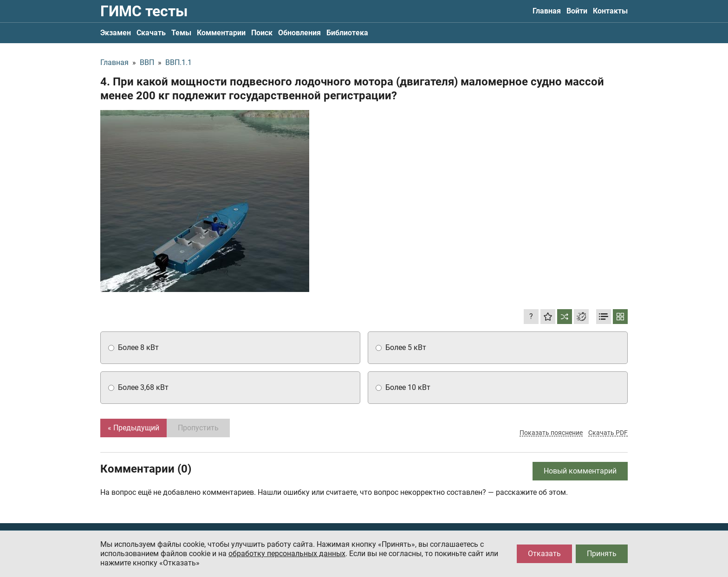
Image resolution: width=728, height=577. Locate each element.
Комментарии (221, 33)
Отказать (544, 554)
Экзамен (116, 33)
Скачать (151, 33)
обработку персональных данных (287, 554)
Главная (547, 11)
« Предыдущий (133, 428)
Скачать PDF (608, 433)
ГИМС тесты (144, 11)
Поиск (262, 33)
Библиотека (347, 33)
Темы (181, 33)
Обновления (299, 33)
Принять (602, 554)
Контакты (610, 11)
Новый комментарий (580, 471)
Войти (577, 11)
